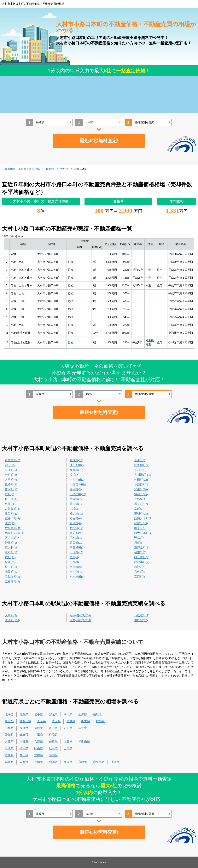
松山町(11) (12, 567)
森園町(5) (140, 577)
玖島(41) (140, 499)
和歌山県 (84, 742)
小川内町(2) (77, 480)
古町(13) (10, 557)
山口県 (68, 748)
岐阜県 (24, 735)
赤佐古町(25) (13, 460)
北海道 (9, 714)
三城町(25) (141, 514)
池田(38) (10, 465)
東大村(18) (12, 548)
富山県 (53, 728)
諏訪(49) (10, 523)
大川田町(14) (142, 475)
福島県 (97, 714)
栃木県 (86, 721)
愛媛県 (39, 755)
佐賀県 (24, 762)
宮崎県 (83, 762)
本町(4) (74, 557)
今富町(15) (76, 470)
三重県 (39, 735)
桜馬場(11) (76, 514)
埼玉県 (56, 721)
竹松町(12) (76, 528)
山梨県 (9, 728)
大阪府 (9, 742)
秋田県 (68, 714)
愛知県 (9, 735)
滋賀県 (68, 742)
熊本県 (53, 762)
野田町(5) (11, 543)
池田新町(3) (77, 465)
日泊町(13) (76, 552)
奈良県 (53, 742)
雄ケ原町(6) (142, 557)
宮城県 (53, 714)
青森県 (24, 714)
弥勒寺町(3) (12, 577)
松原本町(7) (142, 562)
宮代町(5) (140, 572)
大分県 (68, 762)
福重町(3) (140, 552)
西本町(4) (76, 538)
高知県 (53, 755)
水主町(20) (141, 489)
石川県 (68, 728)
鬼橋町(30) (12, 485)
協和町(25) (141, 494)
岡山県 (39, 748)
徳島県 (9, 755)
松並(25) (10, 562)
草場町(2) (76, 499)
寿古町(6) (76, 518)
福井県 (83, 728)
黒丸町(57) (141, 504)
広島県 (53, 748)
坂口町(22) (12, 514)
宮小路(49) (76, 572)
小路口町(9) (142, 485)
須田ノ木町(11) (144, 518)
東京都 (9, 721)
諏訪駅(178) (12, 620)
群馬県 (100, 721)
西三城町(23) (13, 538)
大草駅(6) (11, 615)
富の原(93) (76, 533)
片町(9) (9, 494)
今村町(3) (140, 470)
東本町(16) (12, 552)
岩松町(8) (11, 475)
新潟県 (39, 728)
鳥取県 (9, 748)
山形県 (83, 714)
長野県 (24, 728)
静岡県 (53, 735)
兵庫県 (39, 742)
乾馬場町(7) (142, 465)
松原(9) (74, 562)
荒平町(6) (140, 460)
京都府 (24, 742)
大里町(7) (11, 480)
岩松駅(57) (141, 620)
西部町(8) (76, 523)
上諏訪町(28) (78, 494)
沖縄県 (115, 762)
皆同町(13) (12, 489)
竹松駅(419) (142, 615)
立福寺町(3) (12, 581)
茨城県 (71, 721)
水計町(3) (140, 567)
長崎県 (39, 762)
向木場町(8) (77, 577)
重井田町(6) (12, 518)
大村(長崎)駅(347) (81, 620)
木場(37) (75, 509)
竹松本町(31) (13, 528)
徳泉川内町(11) (14, 533)
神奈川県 (25, 721)
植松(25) (75, 475)
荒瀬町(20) (76, 460)
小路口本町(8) (79, 485)
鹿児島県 (99, 762)
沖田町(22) (141, 480)
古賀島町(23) (13, 509)
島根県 (24, 748)
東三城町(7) (77, 548)
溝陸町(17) (12, 572)
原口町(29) (76, 543)
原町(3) (139, 543)
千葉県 (41, 721)
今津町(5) (11, 470)
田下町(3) (140, 528)
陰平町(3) (76, 489)
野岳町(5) (140, 538)
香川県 (24, 755)
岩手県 (39, 714)
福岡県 (9, 762)
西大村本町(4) (143, 533)
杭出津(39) (12, 499)
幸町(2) (139, 509)
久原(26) (10, 504)
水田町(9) (76, 567)
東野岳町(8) (142, 548)
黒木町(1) (76, 504)
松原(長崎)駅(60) (80, 615)
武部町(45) (141, 523)
